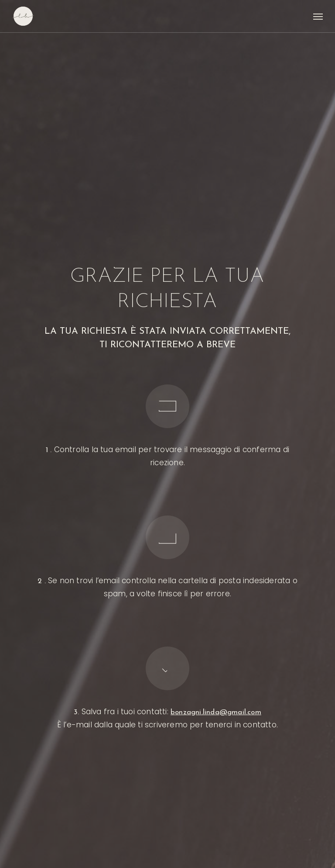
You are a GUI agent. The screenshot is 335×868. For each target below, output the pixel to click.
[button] (318, 16)
